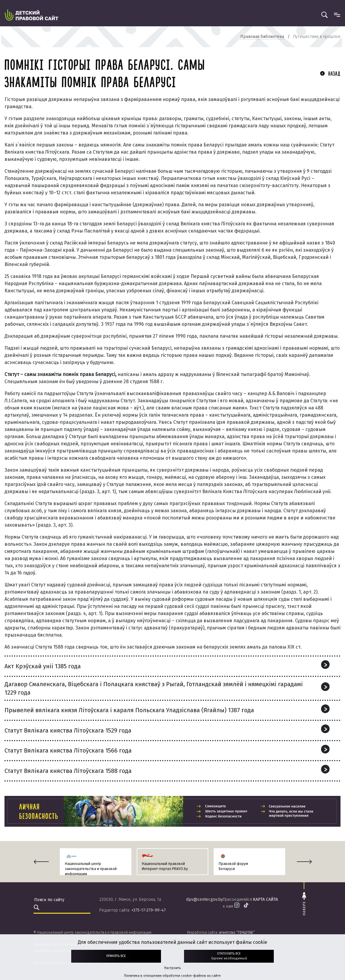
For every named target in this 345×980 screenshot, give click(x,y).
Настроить (172, 968)
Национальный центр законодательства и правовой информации (91, 869)
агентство (237, 932)
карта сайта (265, 899)
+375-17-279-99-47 (149, 910)
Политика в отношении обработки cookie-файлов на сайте (172, 976)
